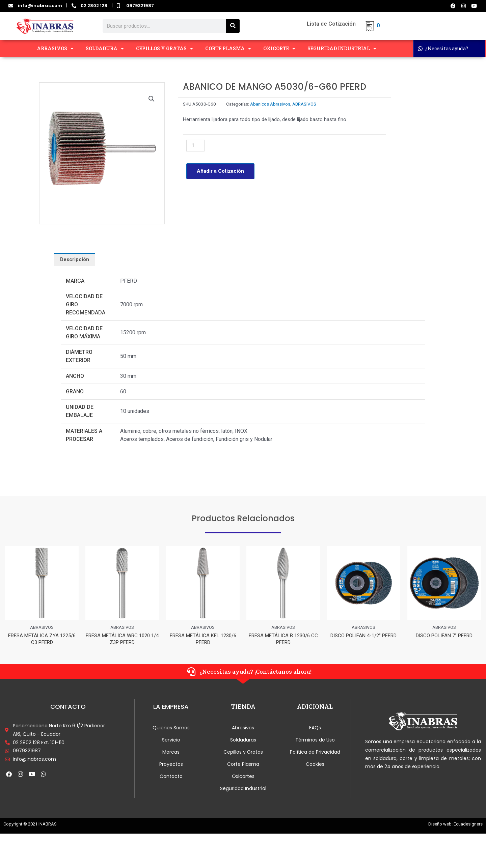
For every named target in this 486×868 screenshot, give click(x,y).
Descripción (75, 259)
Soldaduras (243, 741)
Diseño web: (440, 825)
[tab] (75, 260)
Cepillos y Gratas (243, 753)
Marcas (171, 753)
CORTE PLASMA (228, 49)
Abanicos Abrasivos (270, 104)
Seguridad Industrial (243, 790)
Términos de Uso (315, 741)
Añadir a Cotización (220, 171)
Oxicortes (243, 778)
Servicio (171, 741)
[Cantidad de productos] (195, 146)
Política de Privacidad (315, 753)
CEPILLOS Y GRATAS (165, 49)
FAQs (315, 729)
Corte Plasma (243, 765)
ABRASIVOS (55, 49)
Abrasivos (243, 729)
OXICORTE (279, 49)
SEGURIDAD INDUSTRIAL (342, 49)
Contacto (171, 778)
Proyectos (171, 765)
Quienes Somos (171, 729)
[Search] (233, 26)
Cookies (315, 765)
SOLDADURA (105, 49)
